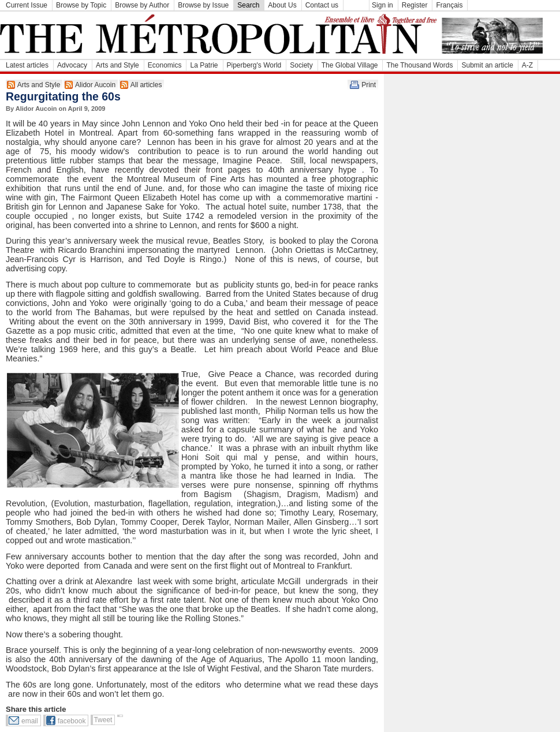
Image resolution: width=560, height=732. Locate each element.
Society (301, 65)
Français (449, 5)
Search (248, 5)
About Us (282, 5)
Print (369, 85)
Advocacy (72, 65)
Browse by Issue (203, 5)
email (30, 721)
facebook (72, 721)
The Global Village (350, 65)
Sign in (382, 5)
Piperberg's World (254, 65)
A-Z (527, 65)
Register (415, 5)
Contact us (322, 5)
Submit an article (487, 65)
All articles (146, 85)
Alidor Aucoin (95, 85)
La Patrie (204, 65)
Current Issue (27, 5)
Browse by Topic (81, 5)
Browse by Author (142, 5)
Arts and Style (117, 65)
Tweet (103, 720)
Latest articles (27, 65)
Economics (165, 65)
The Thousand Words (419, 65)
